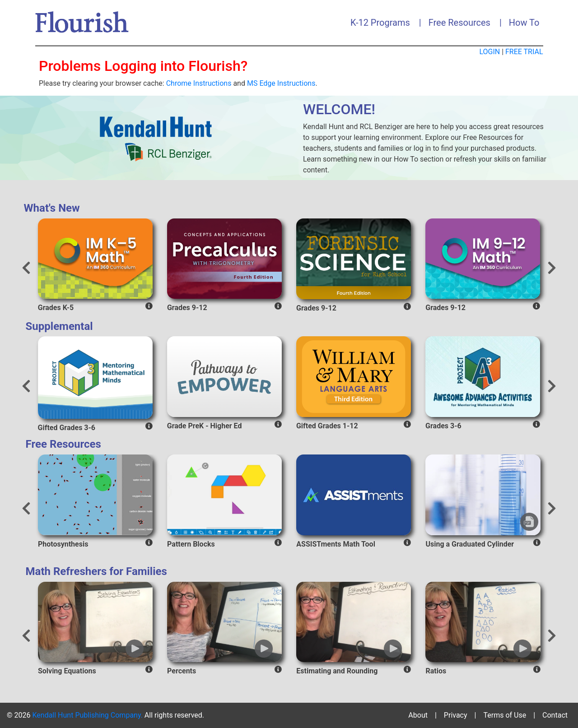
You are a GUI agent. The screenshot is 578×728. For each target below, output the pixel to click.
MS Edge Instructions (281, 83)
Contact (555, 715)
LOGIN (489, 52)
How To (524, 23)
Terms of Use (505, 715)
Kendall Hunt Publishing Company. (87, 715)
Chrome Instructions (199, 83)
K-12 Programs (380, 23)
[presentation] (26, 269)
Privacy (456, 715)
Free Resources (459, 23)
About (418, 715)
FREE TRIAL (524, 52)
